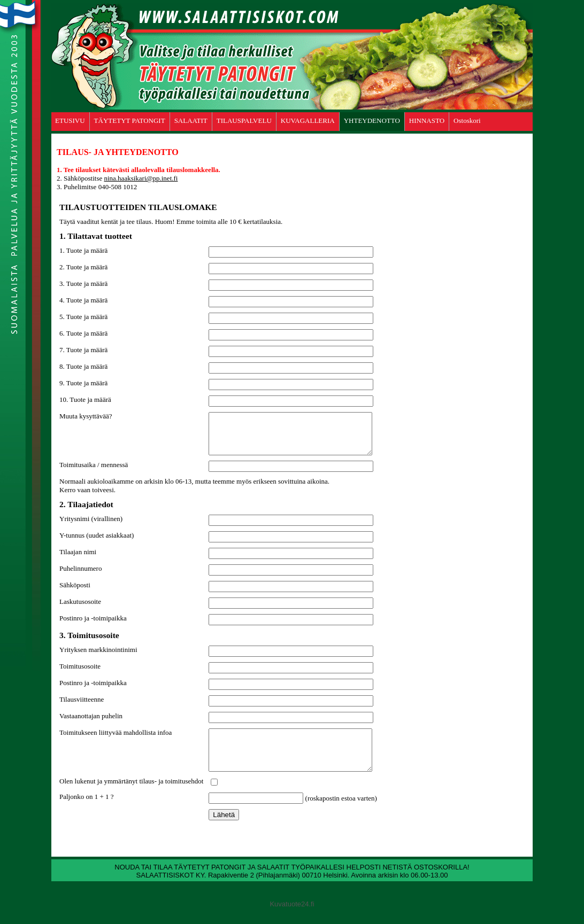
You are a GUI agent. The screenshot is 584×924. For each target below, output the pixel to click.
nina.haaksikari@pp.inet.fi (141, 178)
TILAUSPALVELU (244, 121)
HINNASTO (427, 121)
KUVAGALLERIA (308, 121)
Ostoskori (467, 121)
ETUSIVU (70, 121)
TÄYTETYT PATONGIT (130, 121)
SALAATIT (191, 121)
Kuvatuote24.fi (292, 920)
